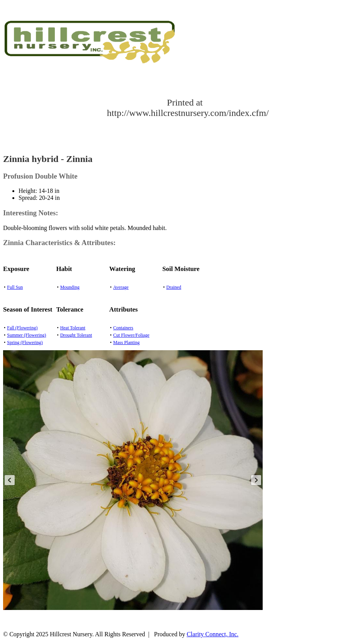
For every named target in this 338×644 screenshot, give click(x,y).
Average (121, 287)
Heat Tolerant (73, 328)
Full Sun (15, 287)
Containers (123, 328)
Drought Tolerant (76, 335)
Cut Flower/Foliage (131, 335)
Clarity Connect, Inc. (212, 634)
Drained (174, 287)
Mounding (70, 287)
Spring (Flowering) (25, 342)
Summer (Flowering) (26, 335)
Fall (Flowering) (22, 328)
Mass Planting (126, 342)
